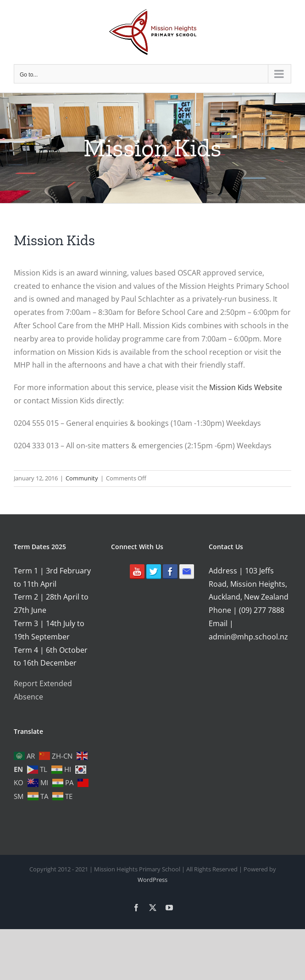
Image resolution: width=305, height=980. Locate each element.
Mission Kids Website (246, 387)
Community (82, 478)
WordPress (152, 880)
